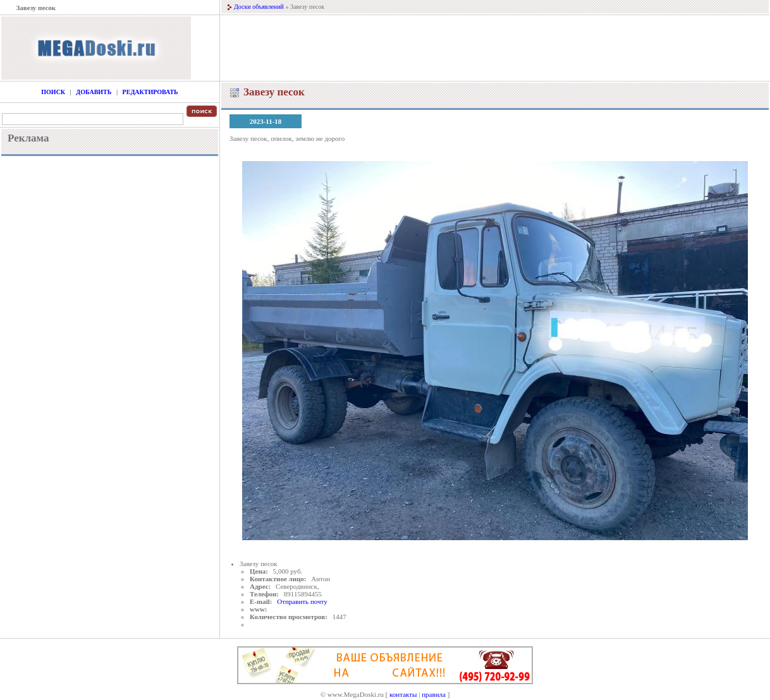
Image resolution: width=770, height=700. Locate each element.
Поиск (53, 92)
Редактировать (150, 92)
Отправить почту (302, 601)
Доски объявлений (259, 7)
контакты (403, 694)
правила (434, 694)
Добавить (94, 92)
